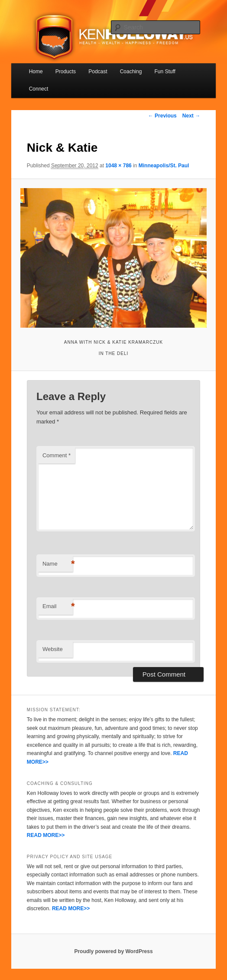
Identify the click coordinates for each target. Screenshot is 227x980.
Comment (57, 455)
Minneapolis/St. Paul (164, 166)
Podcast (98, 72)
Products (66, 72)
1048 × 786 (118, 166)
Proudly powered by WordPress (113, 951)
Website (53, 649)
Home (36, 72)
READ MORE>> (46, 835)
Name (58, 564)
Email (58, 607)
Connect (39, 89)
